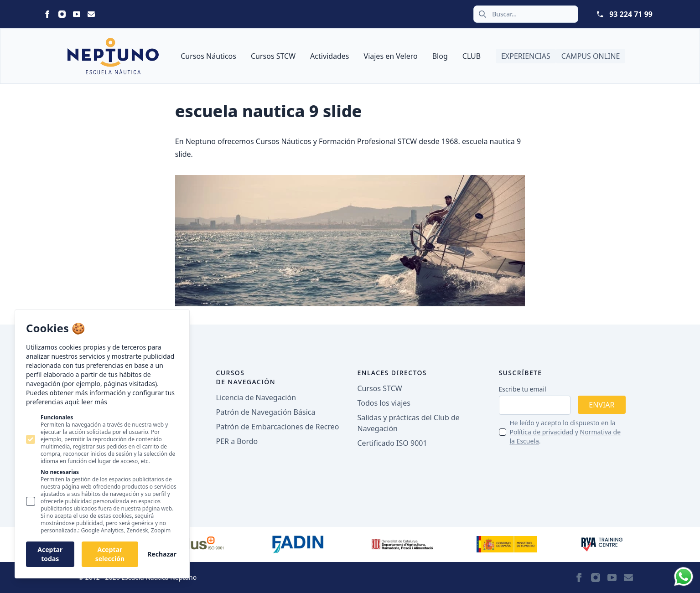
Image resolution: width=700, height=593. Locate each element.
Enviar (601, 405)
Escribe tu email (523, 389)
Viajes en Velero (391, 56)
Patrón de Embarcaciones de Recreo (278, 427)
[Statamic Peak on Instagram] (62, 14)
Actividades (329, 56)
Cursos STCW (273, 56)
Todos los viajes (384, 403)
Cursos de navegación (246, 377)
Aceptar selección (110, 554)
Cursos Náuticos (208, 56)
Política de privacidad (542, 432)
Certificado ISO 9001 (392, 443)
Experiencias (526, 56)
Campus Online (591, 56)
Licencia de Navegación (256, 397)
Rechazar (162, 554)
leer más (94, 402)
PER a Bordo (237, 441)
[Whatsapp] (684, 577)
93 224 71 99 (631, 14)
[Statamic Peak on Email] (91, 14)
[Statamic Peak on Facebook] (47, 14)
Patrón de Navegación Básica (266, 412)
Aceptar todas (50, 554)
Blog (440, 56)
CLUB (472, 56)
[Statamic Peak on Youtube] (77, 14)
